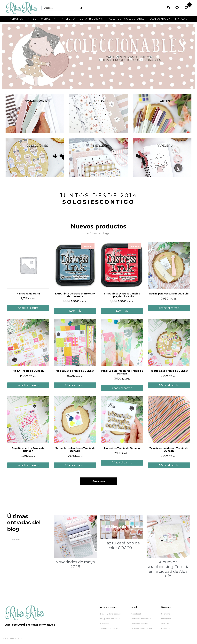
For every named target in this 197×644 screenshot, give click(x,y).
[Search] (81, 8)
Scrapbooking (91, 19)
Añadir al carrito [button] (28, 308)
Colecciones (134, 19)
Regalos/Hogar (160, 19)
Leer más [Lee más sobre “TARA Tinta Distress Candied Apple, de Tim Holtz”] (122, 311)
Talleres (114, 19)
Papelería (68, 19)
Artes (32, 19)
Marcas (181, 19)
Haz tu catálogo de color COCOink (122, 545)
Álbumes (17, 19)
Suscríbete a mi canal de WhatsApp (30, 625)
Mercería (48, 19)
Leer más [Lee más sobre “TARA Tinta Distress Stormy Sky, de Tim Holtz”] (75, 311)
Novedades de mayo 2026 (75, 564)
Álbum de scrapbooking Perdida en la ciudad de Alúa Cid (168, 569)
